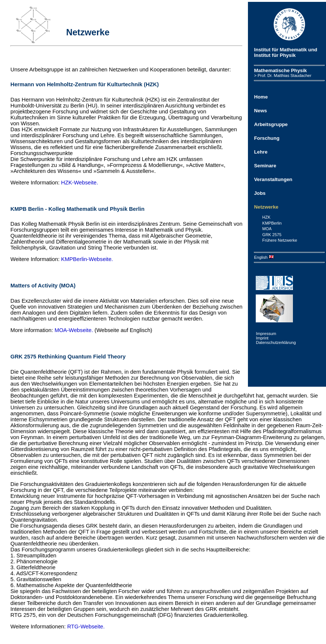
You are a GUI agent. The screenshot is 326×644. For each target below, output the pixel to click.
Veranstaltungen (273, 179)
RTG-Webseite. (86, 627)
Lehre (261, 152)
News (260, 111)
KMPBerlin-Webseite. (87, 259)
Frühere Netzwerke (280, 240)
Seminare (265, 166)
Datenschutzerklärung (276, 342)
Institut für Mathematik (280, 50)
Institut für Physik (275, 55)
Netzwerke (266, 207)
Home (261, 97)
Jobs (260, 193)
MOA (267, 229)
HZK (267, 217)
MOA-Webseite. (74, 330)
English (264, 257)
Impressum (266, 334)
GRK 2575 (272, 235)
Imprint (262, 338)
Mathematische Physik (280, 70)
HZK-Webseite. (80, 183)
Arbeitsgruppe (271, 124)
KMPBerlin (272, 223)
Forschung (267, 138)
